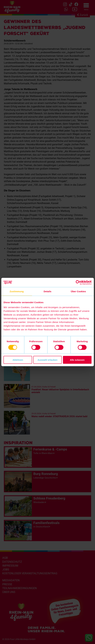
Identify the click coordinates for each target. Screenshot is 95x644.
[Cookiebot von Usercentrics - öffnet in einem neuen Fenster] (78, 283)
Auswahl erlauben (47, 360)
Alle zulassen (77, 360)
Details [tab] (48, 291)
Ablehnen (18, 360)
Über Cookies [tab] (78, 291)
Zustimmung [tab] (17, 291)
